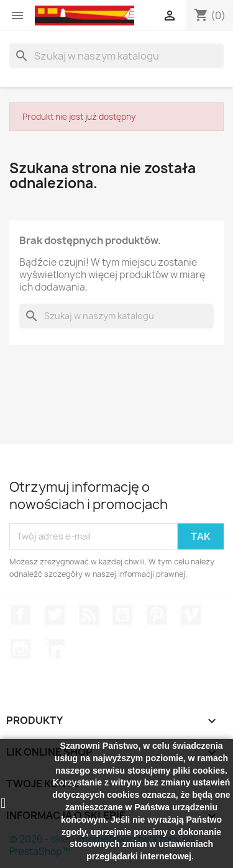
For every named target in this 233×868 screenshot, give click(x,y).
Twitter (55, 615)
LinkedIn (55, 649)
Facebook (21, 615)
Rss (89, 615)
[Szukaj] (116, 56)
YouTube (122, 615)
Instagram (21, 649)
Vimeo (191, 615)
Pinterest (157, 615)
